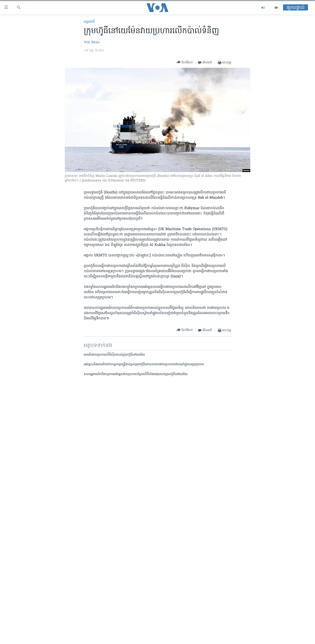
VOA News (92, 43)
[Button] (185, 62)
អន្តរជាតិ (89, 22)
